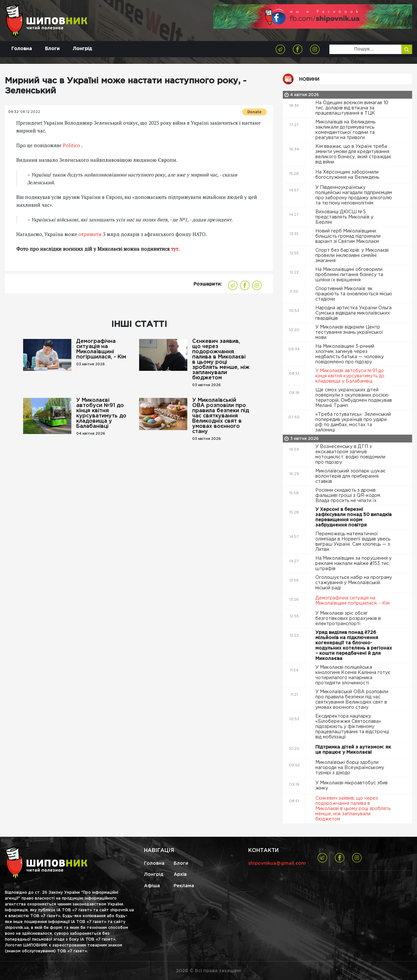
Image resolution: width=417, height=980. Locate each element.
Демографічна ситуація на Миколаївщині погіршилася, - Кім (101, 349)
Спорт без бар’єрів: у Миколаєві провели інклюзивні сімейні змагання (352, 256)
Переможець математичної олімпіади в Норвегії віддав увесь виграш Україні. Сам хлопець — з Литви (353, 542)
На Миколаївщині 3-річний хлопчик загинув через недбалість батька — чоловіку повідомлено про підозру (350, 354)
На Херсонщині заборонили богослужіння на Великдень (348, 175)
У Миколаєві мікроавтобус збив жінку (352, 786)
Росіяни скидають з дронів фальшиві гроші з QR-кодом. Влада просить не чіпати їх (348, 496)
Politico (72, 145)
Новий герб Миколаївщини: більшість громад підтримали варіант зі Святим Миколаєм (348, 236)
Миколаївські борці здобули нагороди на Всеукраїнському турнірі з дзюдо (350, 768)
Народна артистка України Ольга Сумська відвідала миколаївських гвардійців (353, 313)
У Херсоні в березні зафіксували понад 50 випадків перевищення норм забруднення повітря (353, 517)
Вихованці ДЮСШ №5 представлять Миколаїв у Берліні (344, 217)
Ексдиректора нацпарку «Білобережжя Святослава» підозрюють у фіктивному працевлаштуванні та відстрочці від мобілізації (352, 727)
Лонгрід (82, 49)
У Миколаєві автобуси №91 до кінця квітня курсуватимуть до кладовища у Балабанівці (101, 413)
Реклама (184, 886)
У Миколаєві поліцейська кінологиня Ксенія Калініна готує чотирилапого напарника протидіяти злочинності (353, 675)
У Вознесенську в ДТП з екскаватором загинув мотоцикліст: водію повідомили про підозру (350, 455)
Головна (22, 49)
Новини (309, 79)
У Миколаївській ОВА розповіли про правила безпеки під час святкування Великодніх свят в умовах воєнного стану (221, 416)
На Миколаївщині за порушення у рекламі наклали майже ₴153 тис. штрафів (353, 564)
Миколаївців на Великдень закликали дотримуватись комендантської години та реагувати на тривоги (345, 130)
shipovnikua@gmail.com (277, 863)
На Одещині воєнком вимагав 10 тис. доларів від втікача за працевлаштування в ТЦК (352, 108)
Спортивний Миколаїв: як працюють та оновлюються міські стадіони (354, 294)
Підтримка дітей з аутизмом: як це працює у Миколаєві (353, 750)
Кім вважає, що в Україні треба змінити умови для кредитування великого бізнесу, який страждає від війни (353, 154)
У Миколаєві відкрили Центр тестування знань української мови (349, 332)
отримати (91, 234)
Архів (180, 875)
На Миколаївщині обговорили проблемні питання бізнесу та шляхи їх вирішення (349, 275)
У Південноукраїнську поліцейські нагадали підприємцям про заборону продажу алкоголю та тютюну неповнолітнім (354, 195)
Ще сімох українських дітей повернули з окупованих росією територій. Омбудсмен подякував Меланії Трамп (354, 398)
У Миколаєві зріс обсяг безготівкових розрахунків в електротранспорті (348, 619)
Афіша (152, 886)
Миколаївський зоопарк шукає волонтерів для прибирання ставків (350, 476)
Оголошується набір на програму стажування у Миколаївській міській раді (354, 583)
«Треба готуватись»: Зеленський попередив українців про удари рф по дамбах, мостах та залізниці (353, 422)
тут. (175, 249)
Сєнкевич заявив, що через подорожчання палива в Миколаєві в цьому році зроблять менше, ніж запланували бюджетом (221, 360)
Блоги (52, 49)
